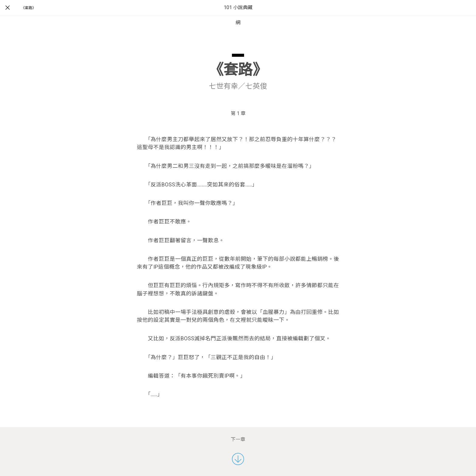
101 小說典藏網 (238, 15)
